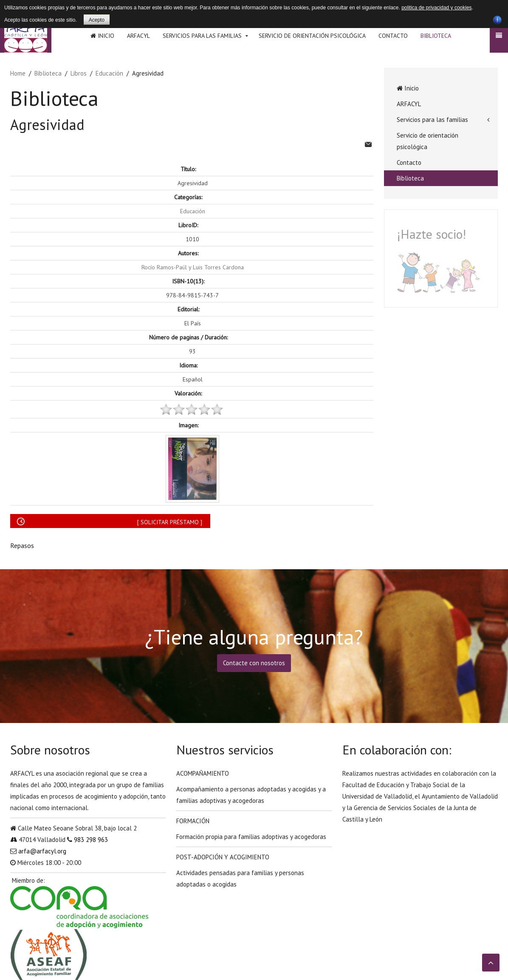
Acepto (97, 20)
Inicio (102, 36)
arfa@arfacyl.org (42, 851)
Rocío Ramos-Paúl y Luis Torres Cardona (193, 267)
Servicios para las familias (202, 36)
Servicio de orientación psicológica (312, 36)
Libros (79, 73)
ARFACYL (138, 36)
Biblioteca (436, 36)
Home (18, 73)
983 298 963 (91, 840)
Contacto (393, 36)
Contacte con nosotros (254, 663)
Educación (109, 73)
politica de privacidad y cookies (436, 8)
